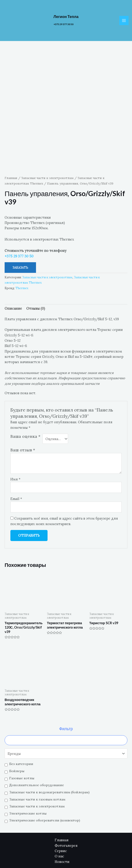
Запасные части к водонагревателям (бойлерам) (49, 762)
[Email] (89, 856)
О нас (59, 827)
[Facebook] (99, 856)
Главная (11, 148)
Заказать (20, 238)
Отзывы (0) (36, 279)
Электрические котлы (28, 784)
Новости (62, 832)
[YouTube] (108, 856)
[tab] (13, 279)
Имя (15, 449)
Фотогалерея (66, 816)
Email (16, 469)
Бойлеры (17, 741)
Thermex (22, 258)
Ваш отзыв (23, 420)
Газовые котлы (22, 748)
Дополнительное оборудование (37, 755)
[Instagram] (117, 856)
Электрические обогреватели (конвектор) (45, 791)
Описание (13, 279)
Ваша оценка (25, 407)
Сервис (61, 821)
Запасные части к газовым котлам (37, 770)
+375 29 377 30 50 (63, 25)
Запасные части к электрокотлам (37, 777)
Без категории (21, 734)
